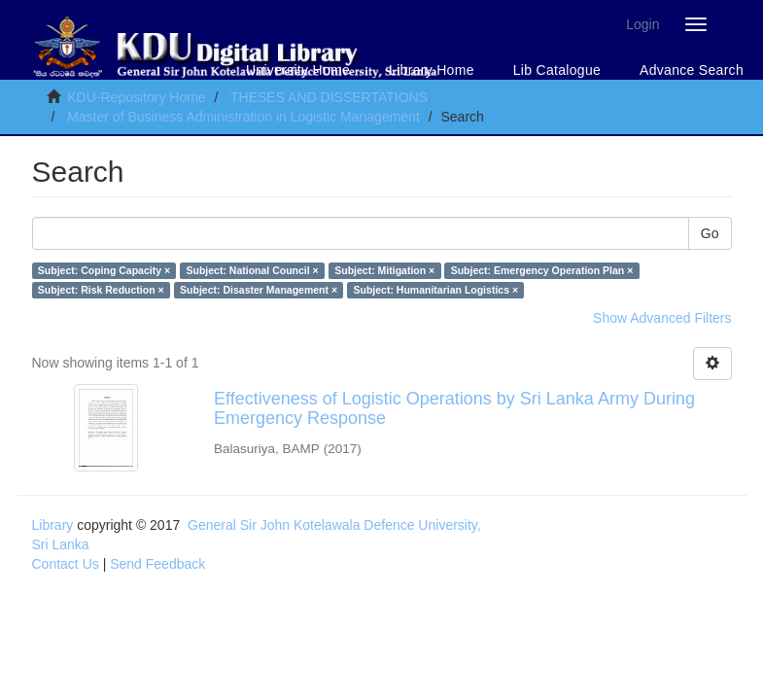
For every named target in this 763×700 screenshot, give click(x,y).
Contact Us (66, 564)
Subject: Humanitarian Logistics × (436, 290)
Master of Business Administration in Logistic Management (243, 117)
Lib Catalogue (557, 70)
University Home (298, 70)
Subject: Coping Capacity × (104, 270)
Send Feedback (157, 564)
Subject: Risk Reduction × (101, 290)
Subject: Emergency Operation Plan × (542, 270)
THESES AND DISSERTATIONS (329, 97)
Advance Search (692, 70)
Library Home (432, 70)
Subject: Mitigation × (384, 270)
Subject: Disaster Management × (259, 290)
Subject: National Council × (253, 270)
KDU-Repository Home (136, 97)
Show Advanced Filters (662, 318)
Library (53, 525)
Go (710, 233)
